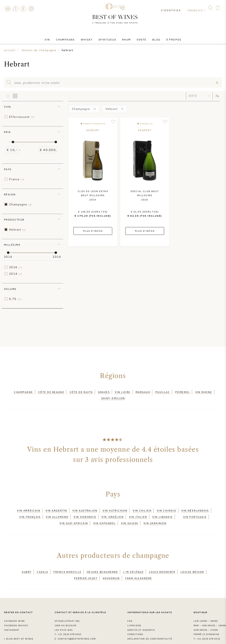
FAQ (15, 9)
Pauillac (163, 391)
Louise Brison (192, 564)
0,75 (15, 299)
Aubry (26, 564)
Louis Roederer (162, 564)
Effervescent (22, 117)
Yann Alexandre (138, 569)
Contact (8, 9)
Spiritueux (108, 37)
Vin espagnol (104, 517)
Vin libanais (162, 512)
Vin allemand (57, 512)
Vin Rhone (204, 391)
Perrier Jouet (86, 569)
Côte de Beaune (51, 391)
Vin (53, 37)
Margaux (143, 391)
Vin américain (29, 507)
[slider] (13, 142)
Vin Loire (123, 391)
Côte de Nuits (81, 391)
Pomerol (182, 391)
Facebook (23, 9)
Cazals (42, 564)
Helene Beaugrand (102, 564)
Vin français (30, 512)
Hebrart (17, 230)
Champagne (70, 37)
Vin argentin (56, 507)
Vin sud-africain (74, 517)
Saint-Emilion (113, 396)
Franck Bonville (67, 564)
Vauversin (111, 569)
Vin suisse (130, 517)
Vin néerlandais (195, 507)
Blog (152, 37)
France (17, 179)
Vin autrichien (115, 507)
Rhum (126, 37)
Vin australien (85, 507)
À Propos (168, 37)
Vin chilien (142, 507)
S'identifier (172, 8)
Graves (104, 391)
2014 (16, 274)
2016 (16, 267)
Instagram (31, 9)
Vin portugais (195, 512)
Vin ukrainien (155, 517)
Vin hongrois (85, 512)
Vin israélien (112, 512)
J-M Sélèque (133, 564)
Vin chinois (166, 507)
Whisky (89, 37)
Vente (139, 37)
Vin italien (138, 512)
